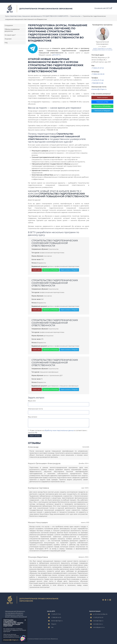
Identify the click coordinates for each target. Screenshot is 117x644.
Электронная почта (35, 409)
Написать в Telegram (102, 111)
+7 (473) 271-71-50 (98, 80)
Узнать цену (37, 270)
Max (52, 627)
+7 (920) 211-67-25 (98, 68)
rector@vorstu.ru (98, 624)
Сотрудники (9, 25)
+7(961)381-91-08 (97, 83)
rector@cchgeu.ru (98, 621)
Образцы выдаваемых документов (12, 30)
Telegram (54, 624)
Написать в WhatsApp (102, 106)
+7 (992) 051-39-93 (98, 74)
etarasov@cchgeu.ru (99, 89)
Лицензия (8, 39)
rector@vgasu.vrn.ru (99, 627)
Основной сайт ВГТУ (103, 8)
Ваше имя (32, 401)
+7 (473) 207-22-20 (98, 617)
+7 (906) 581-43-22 (56, 617)
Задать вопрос (102, 97)
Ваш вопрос (33, 417)
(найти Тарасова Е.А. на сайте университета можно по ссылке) (102, 49)
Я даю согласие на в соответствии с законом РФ (58, 432)
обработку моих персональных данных (59, 431)
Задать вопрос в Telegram (69, 270)
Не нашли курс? (10, 35)
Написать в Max (102, 102)
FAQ (6, 43)
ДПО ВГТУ (56, 55)
